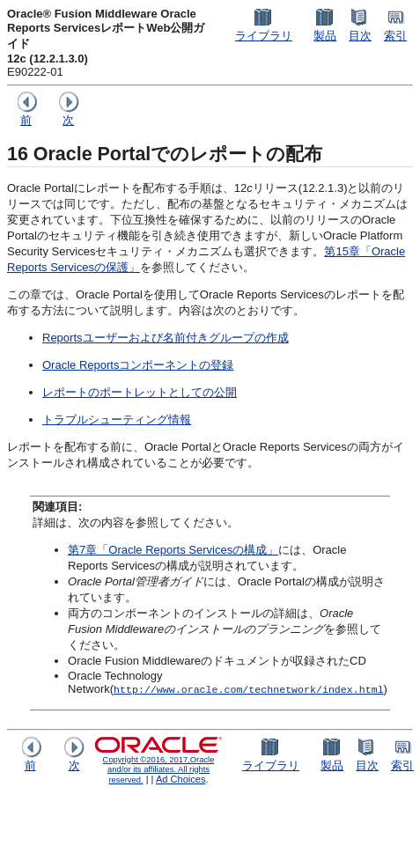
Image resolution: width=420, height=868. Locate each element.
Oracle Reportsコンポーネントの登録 (138, 365)
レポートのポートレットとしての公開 (140, 392)
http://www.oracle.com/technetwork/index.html (249, 689)
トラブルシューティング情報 (117, 419)
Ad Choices (181, 779)
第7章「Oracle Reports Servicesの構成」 (173, 550)
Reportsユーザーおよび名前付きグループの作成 (166, 338)
